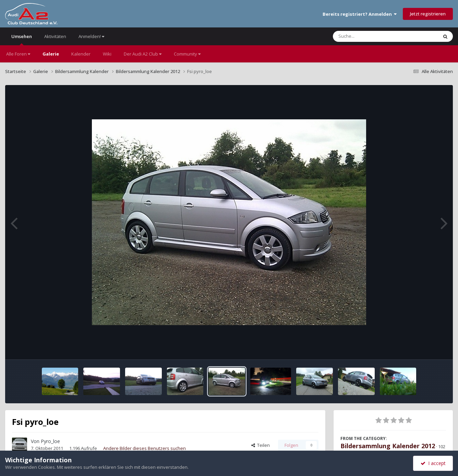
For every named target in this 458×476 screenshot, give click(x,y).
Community (187, 54)
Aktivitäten (55, 36)
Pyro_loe (50, 441)
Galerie (51, 54)
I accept (433, 463)
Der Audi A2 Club (143, 54)
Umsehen (22, 39)
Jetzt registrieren (428, 14)
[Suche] (371, 36)
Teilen (261, 445)
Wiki (107, 54)
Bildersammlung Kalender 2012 (388, 446)
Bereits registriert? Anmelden (360, 14)
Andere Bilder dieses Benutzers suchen (144, 448)
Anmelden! (91, 36)
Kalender (81, 54)
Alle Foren (18, 54)
